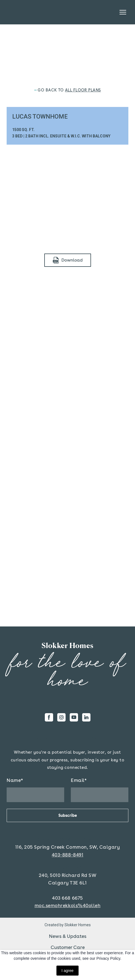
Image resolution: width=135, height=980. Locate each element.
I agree (67, 971)
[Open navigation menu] (123, 12)
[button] (68, 260)
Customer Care (68, 947)
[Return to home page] (67, 645)
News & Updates (68, 936)
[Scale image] (67, 197)
